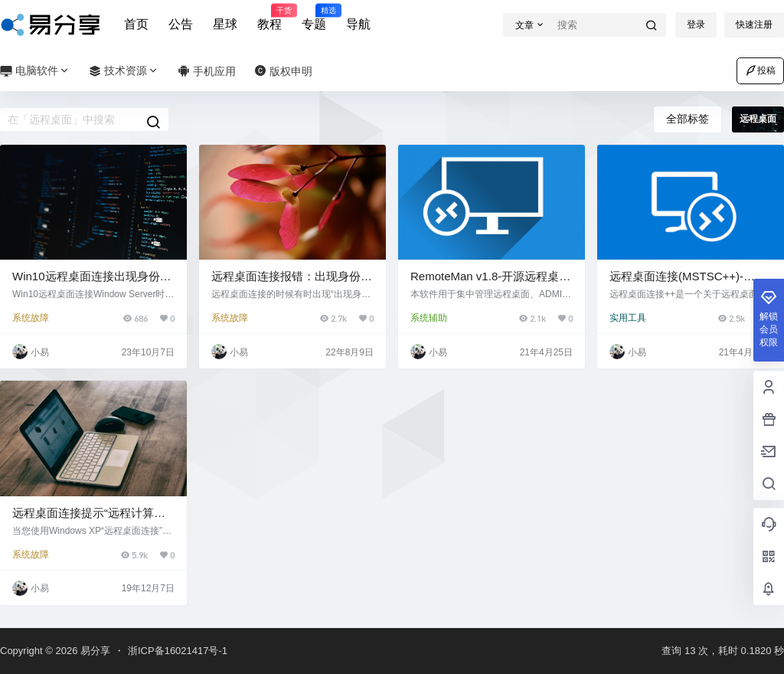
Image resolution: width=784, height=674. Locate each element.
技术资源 (124, 71)
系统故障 (31, 318)
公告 (181, 24)
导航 (358, 24)
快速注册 (754, 25)
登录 (696, 25)
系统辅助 (429, 318)
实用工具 (628, 318)
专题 (314, 18)
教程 (269, 18)
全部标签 (688, 119)
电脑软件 (35, 71)
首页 (136, 24)
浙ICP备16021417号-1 (178, 651)
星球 (225, 24)
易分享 (94, 651)
